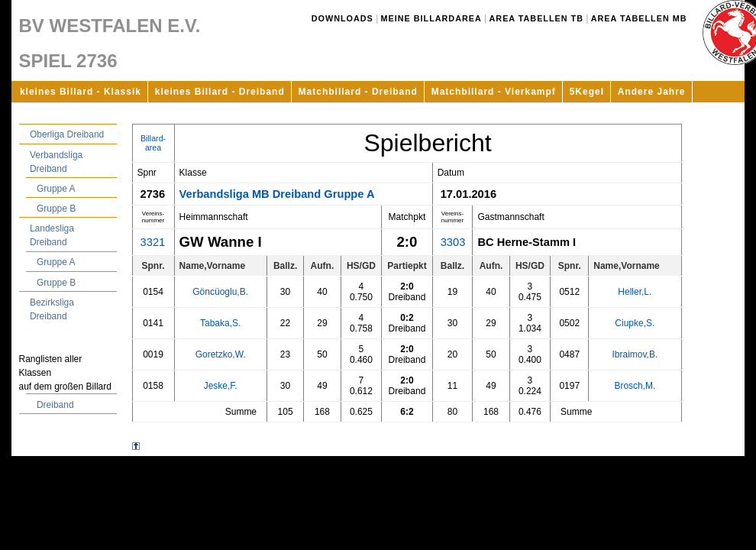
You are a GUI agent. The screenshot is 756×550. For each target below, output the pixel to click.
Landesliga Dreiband (52, 235)
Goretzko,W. (221, 354)
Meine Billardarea (431, 18)
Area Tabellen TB (536, 18)
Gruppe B (56, 209)
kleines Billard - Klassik (81, 92)
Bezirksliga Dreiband (52, 309)
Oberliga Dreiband (67, 134)
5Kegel (587, 92)
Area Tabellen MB (639, 18)
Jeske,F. (221, 386)
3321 (153, 242)
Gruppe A (56, 189)
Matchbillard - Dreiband (358, 92)
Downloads (342, 18)
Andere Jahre (652, 92)
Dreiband (55, 405)
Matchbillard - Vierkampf (494, 92)
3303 (453, 242)
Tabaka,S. (220, 323)
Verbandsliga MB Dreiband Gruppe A (277, 194)
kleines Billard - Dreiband (220, 92)
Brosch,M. (635, 386)
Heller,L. (635, 292)
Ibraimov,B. (635, 354)
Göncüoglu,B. (220, 292)
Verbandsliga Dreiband (56, 162)
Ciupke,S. (635, 323)
